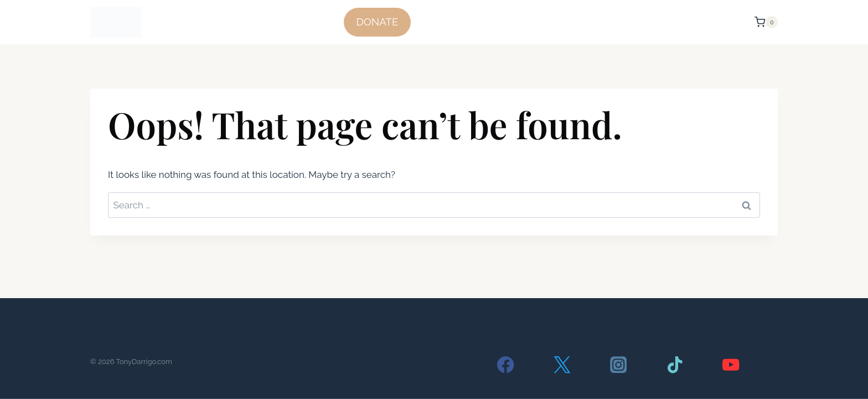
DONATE (377, 22)
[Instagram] (619, 365)
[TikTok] (675, 365)
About (683, 22)
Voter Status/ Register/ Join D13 (587, 22)
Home (435, 22)
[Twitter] (562, 365)
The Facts (482, 22)
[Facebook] (506, 365)
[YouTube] (731, 365)
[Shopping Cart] (766, 22)
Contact (726, 22)
